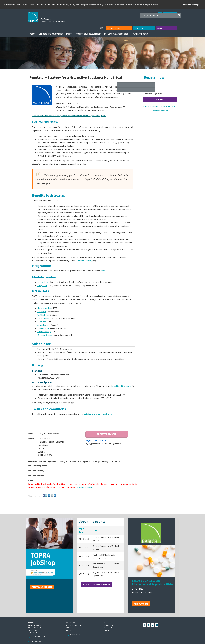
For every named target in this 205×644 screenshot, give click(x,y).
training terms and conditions (98, 414)
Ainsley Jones (43, 328)
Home (106, 623)
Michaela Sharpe (45, 335)
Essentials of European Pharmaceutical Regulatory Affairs (153, 583)
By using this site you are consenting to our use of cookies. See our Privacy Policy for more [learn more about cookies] (112, 5)
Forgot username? (151, 106)
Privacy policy (109, 628)
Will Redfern (43, 315)
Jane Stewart (43, 325)
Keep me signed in (153, 93)
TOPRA (53, 19)
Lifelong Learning (85, 261)
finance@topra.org (85, 487)
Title (95, 530)
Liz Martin (42, 312)
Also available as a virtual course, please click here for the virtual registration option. (69, 116)
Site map (107, 630)
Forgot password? (169, 106)
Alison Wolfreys (44, 332)
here (103, 271)
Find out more (141, 604)
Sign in (159, 28)
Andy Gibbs (42, 285)
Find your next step (42, 587)
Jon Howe (42, 322)
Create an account (160, 111)
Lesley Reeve (43, 282)
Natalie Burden (44, 308)
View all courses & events (96, 584)
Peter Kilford (43, 318)
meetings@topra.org (122, 386)
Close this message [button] (191, 5)
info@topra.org (37, 641)
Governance (109, 625)
